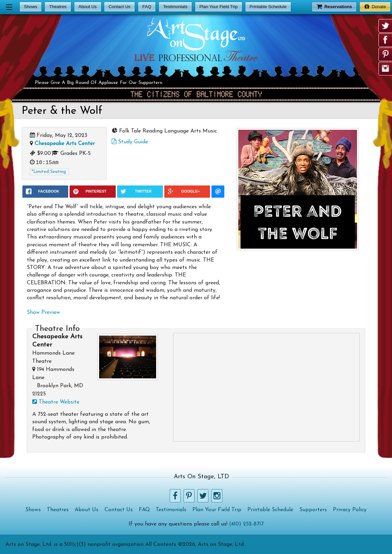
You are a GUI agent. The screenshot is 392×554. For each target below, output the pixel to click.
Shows (31, 7)
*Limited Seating (49, 172)
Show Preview (43, 312)
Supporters (313, 510)
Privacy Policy (350, 510)
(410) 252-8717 (246, 524)
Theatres (58, 7)
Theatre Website (56, 402)
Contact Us (119, 7)
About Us (87, 7)
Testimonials (175, 7)
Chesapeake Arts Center (65, 144)
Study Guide (130, 142)
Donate (375, 6)
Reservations (334, 6)
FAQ (147, 7)
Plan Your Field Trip (218, 7)
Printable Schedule (268, 7)
